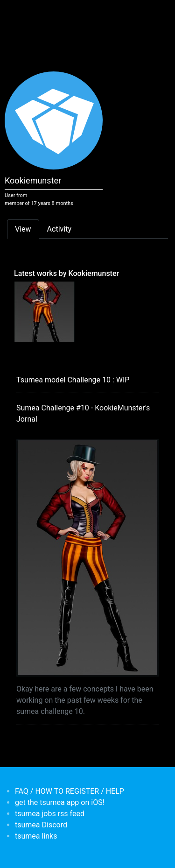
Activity (59, 229)
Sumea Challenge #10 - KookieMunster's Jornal (83, 413)
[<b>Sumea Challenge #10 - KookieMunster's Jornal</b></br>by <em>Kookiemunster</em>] (44, 311)
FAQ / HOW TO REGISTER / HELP (70, 791)
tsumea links (36, 836)
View (23, 229)
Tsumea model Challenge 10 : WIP (73, 380)
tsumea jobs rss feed (50, 814)
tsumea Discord (41, 825)
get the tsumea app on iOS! (60, 802)
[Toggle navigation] (21, 13)
